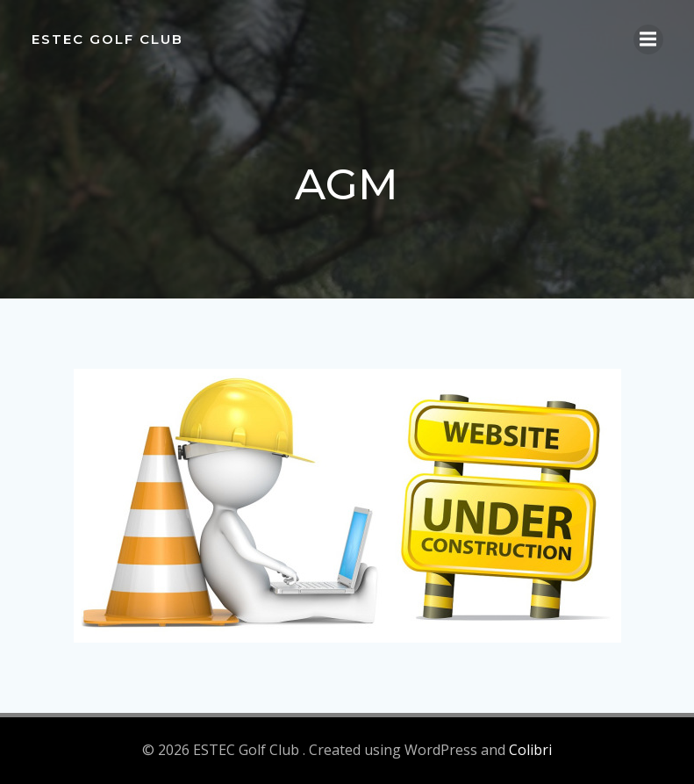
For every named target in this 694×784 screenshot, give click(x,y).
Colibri (530, 750)
